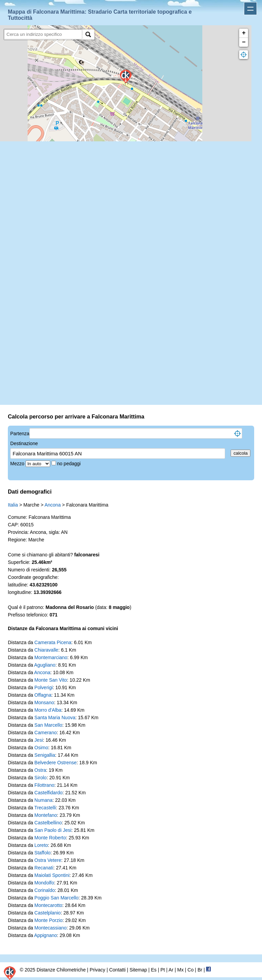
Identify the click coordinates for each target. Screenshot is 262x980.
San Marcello (48, 725)
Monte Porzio (48, 920)
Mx (180, 970)
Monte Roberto (50, 838)
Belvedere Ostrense (56, 763)
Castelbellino (48, 823)
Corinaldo (45, 890)
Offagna (43, 695)
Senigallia (45, 755)
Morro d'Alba (48, 710)
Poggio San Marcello (56, 898)
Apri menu (250, 9)
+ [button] (244, 33)
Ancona (52, 505)
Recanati (44, 868)
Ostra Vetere (48, 860)
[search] (43, 34)
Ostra (40, 770)
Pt (163, 970)
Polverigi (44, 687)
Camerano (46, 733)
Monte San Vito (51, 680)
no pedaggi (69, 464)
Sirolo (41, 778)
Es (154, 970)
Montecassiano (50, 928)
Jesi (39, 740)
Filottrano (44, 785)
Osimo (41, 748)
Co (191, 970)
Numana (43, 800)
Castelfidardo (49, 793)
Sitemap (138, 970)
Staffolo (42, 853)
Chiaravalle (46, 650)
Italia (13, 505)
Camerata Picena (53, 642)
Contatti (117, 970)
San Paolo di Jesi (53, 830)
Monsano (44, 702)
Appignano (46, 935)
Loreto (41, 845)
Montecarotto (48, 905)
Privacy (98, 970)
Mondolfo (44, 883)
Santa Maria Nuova (55, 718)
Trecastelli (45, 808)
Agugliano (45, 665)
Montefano (46, 815)
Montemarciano (51, 657)
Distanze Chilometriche (61, 970)
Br (200, 970)
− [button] (244, 42)
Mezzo (18, 464)
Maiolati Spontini (52, 875)
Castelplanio (48, 913)
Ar (171, 970)
